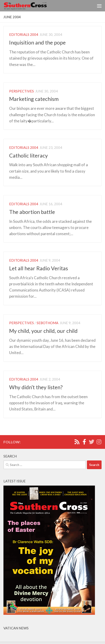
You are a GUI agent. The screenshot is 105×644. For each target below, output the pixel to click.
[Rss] (77, 442)
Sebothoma (47, 323)
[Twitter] (92, 442)
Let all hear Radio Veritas (39, 268)
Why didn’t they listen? (36, 387)
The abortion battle (32, 212)
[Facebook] (84, 442)
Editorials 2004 (24, 34)
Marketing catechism (34, 99)
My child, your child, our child (43, 331)
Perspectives (22, 91)
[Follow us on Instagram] (99, 442)
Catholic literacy (28, 155)
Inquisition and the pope (37, 42)
